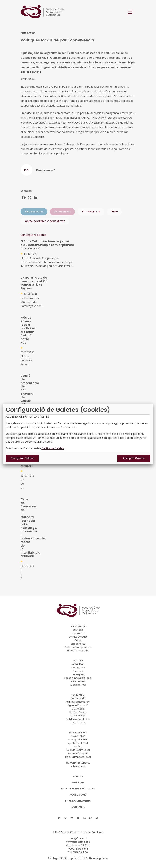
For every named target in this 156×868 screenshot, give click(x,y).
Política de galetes (97, 858)
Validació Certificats (78, 719)
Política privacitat (72, 858)
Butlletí (78, 746)
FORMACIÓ (78, 695)
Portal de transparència (78, 647)
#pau (114, 212)
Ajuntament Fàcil (78, 743)
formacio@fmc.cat (78, 842)
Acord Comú (78, 795)
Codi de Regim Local (78, 750)
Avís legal (53, 858)
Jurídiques (78, 675)
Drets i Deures (78, 723)
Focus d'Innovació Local (78, 678)
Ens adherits (78, 644)
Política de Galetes (53, 448)
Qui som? (78, 633)
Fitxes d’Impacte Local (78, 757)
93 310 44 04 (80, 852)
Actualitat (78, 664)
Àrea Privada (78, 698)
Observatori (78, 766)
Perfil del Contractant (78, 702)
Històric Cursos (78, 712)
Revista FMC (78, 736)
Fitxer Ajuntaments (78, 801)
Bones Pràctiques (78, 753)
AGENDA (78, 776)
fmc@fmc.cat (78, 838)
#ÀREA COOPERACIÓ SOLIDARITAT (45, 221)
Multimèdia (78, 709)
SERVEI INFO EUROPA (78, 763)
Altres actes (78, 681)
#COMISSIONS (62, 212)
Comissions (78, 668)
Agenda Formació (78, 705)
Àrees (78, 640)
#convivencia (91, 212)
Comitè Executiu (78, 637)
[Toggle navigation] (130, 12)
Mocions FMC (78, 685)
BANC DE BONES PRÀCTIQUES (78, 789)
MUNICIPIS (78, 783)
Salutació (78, 630)
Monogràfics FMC (78, 740)
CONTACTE (78, 807)
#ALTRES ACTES (34, 212)
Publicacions (78, 716)
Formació (78, 671)
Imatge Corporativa (78, 651)
